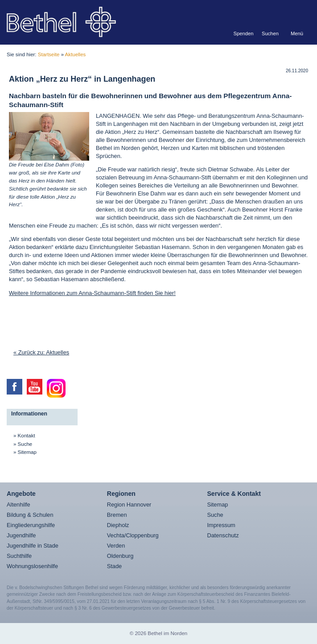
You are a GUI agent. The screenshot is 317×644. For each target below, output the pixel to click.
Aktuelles (76, 54)
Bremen (117, 515)
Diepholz (118, 525)
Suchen (270, 33)
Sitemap (27, 452)
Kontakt (27, 436)
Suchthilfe (19, 556)
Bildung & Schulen (30, 515)
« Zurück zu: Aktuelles (41, 352)
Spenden (244, 33)
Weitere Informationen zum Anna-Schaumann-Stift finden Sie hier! (92, 293)
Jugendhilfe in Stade (33, 546)
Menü (297, 33)
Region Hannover (129, 505)
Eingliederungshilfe (31, 525)
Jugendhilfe (21, 535)
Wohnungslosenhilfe (32, 566)
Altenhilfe (19, 505)
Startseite (49, 54)
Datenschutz (223, 535)
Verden (116, 546)
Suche (25, 444)
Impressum (221, 525)
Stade (114, 566)
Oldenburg (120, 556)
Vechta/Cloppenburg (133, 535)
